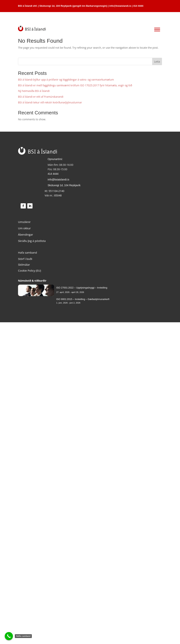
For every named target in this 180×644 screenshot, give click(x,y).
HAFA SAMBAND (146, 17)
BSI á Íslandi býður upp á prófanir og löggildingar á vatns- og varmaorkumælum (66, 80)
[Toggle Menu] (157, 29)
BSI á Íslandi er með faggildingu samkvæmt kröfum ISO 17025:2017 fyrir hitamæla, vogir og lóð (75, 85)
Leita (157, 62)
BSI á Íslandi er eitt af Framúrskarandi (41, 97)
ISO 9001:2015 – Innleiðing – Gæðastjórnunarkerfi (83, 299)
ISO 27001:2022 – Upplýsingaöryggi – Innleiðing (82, 288)
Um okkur (24, 228)
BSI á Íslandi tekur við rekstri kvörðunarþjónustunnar (50, 102)
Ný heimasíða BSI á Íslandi (34, 91)
